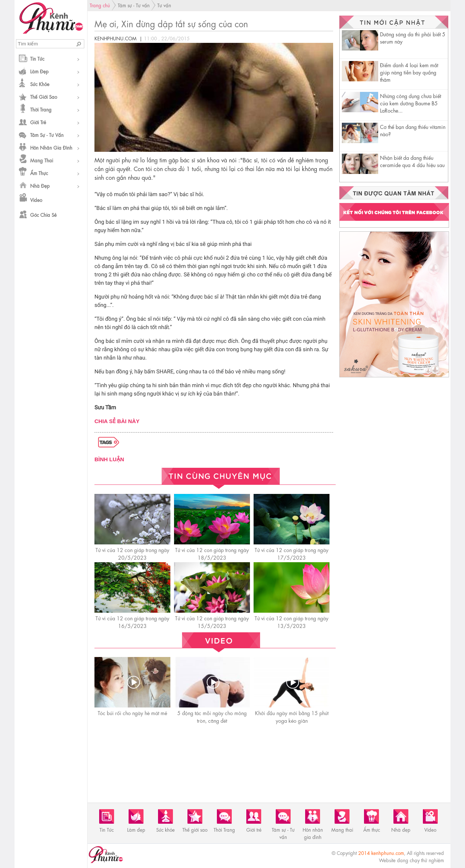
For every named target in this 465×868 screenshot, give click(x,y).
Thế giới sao (44, 96)
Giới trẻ (38, 122)
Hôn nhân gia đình (51, 147)
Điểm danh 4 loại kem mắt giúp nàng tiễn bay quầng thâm (409, 72)
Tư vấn (164, 5)
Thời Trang (41, 109)
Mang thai (42, 160)
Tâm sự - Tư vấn (47, 135)
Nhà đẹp (40, 185)
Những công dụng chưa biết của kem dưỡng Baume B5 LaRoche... (411, 103)
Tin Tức (37, 58)
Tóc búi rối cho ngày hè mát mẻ (132, 713)
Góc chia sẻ (43, 214)
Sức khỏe (40, 84)
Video (36, 200)
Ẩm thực (39, 173)
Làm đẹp (39, 71)
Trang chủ (100, 5)
